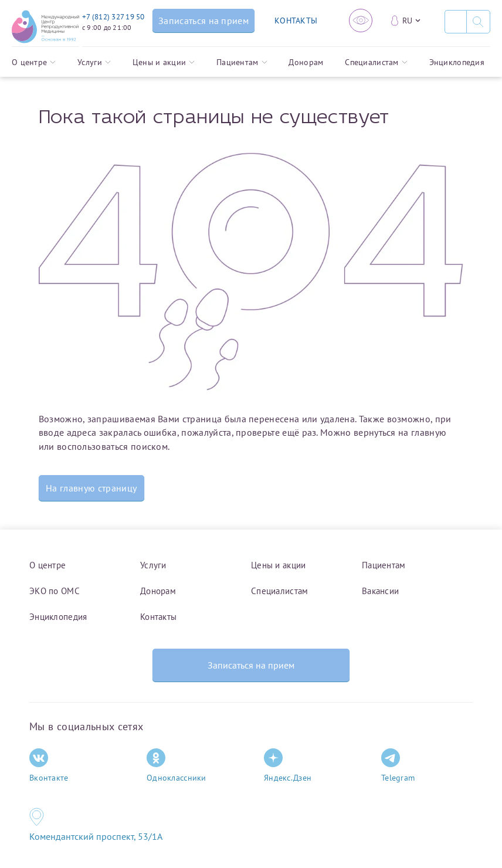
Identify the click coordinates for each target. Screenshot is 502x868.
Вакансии (380, 591)
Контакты (158, 617)
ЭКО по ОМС (55, 591)
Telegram (398, 766)
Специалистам (376, 62)
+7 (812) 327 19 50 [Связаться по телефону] (113, 17)
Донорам (306, 62)
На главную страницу (91, 488)
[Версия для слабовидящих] (361, 21)
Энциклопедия (457, 62)
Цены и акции (164, 62)
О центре (34, 62)
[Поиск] (455, 22)
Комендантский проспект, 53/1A (96, 836)
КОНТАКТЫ (296, 21)
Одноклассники (177, 766)
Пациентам (242, 62)
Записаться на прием (251, 665)
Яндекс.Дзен (288, 766)
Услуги (94, 62)
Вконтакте (49, 766)
